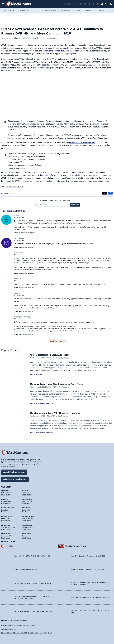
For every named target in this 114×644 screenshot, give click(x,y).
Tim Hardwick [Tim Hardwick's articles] (27, 508)
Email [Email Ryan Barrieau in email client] (24, 529)
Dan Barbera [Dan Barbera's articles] (5, 525)
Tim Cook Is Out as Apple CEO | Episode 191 (88, 570)
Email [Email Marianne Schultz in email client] (24, 521)
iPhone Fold (24, 10)
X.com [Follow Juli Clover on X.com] (8, 503)
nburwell (18, 293)
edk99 (16, 215)
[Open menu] (3, 4)
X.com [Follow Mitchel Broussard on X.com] (8, 512)
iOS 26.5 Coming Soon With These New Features (55, 413)
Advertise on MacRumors (15, 479)
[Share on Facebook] (110, 193)
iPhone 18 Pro (9, 10)
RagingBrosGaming (22, 317)
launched (67, 48)
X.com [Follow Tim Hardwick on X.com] (29, 512)
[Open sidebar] (111, 4)
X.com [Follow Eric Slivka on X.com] (29, 495)
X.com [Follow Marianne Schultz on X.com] (29, 521)
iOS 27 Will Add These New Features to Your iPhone (56, 384)
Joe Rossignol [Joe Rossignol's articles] (27, 499)
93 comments (48, 404)
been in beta (77, 175)
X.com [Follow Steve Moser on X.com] (8, 538)
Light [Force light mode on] (45, 633)
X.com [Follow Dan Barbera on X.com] (8, 529)
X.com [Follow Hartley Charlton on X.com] (8, 521)
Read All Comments (57, 341)
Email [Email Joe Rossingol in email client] (24, 503)
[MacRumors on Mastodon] (81, 4)
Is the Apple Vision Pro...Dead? (26, 570)
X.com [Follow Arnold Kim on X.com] (8, 495)
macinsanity (19, 238)
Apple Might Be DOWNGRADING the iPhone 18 (32, 556)
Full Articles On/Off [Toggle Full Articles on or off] (20, 633)
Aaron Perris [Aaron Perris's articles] (26, 534)
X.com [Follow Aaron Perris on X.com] (29, 538)
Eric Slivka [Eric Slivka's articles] (26, 490)
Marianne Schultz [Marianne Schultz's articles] (28, 516)
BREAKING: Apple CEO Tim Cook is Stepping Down (34, 611)
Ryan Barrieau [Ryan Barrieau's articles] (27, 525)
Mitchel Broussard (48, 38)
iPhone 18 (90, 10)
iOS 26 (102, 10)
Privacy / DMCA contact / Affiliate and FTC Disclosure (18, 625)
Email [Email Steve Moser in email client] (3, 538)
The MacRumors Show (76, 546)
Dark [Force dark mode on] (49, 633)
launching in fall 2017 (49, 175)
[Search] (107, 4)
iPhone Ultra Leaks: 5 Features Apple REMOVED (32, 584)
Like (26, 233)
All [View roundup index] (111, 10)
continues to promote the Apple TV (57, 51)
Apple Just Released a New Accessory (49, 355)
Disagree (31, 233)
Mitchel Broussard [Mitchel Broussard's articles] (7, 508)
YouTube (10, 546)
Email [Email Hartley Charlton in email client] (3, 521)
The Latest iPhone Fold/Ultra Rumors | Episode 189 (90, 597)
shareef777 (18, 253)
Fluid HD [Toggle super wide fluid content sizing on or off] (35, 633)
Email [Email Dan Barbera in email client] (3, 529)
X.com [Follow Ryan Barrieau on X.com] (29, 529)
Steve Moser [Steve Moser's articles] (5, 534)
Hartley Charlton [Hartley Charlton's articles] (7, 516)
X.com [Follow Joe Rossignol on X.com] (29, 503)
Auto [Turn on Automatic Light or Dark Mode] (41, 633)
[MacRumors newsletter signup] (98, 4)
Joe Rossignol (63, 358)
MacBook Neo (51, 10)
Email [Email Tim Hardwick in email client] (24, 512)
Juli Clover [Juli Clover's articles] (5, 499)
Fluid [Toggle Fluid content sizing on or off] (29, 633)
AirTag (78, 10)
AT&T (9, 186)
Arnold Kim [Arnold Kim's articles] (5, 490)
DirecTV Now (18, 186)
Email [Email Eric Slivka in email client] (24, 495)
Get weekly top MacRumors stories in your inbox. (57, 200)
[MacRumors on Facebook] (74, 4)
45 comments (48, 433)
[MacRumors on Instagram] (69, 4)
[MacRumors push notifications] (89, 4)
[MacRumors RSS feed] (94, 4)
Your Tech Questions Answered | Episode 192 (88, 556)
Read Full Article (36, 375)
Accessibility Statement (9, 629)
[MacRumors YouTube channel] (85, 4)
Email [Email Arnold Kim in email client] (3, 495)
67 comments (6, 193)
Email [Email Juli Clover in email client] (3, 503)
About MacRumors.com (14, 472)
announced (22, 45)
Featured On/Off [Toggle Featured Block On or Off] (7, 633)
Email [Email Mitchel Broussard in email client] (3, 512)
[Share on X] (104, 193)
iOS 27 (37, 10)
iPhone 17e (66, 10)
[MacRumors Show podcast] (65, 4)
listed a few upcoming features (82, 142)
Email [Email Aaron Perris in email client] (24, 538)
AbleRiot (18, 279)
